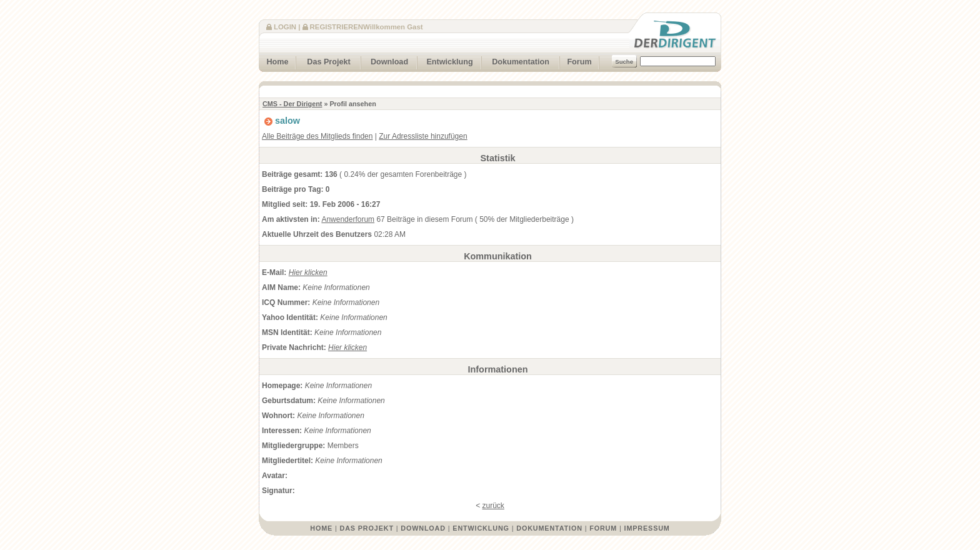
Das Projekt (323, 60)
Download (385, 60)
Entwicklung (445, 60)
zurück (493, 506)
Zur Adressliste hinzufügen (423, 136)
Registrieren (337, 27)
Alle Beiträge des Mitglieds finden (317, 136)
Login (285, 27)
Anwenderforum (348, 219)
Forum (576, 60)
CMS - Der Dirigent (292, 104)
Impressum (647, 528)
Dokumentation (516, 60)
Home (274, 60)
